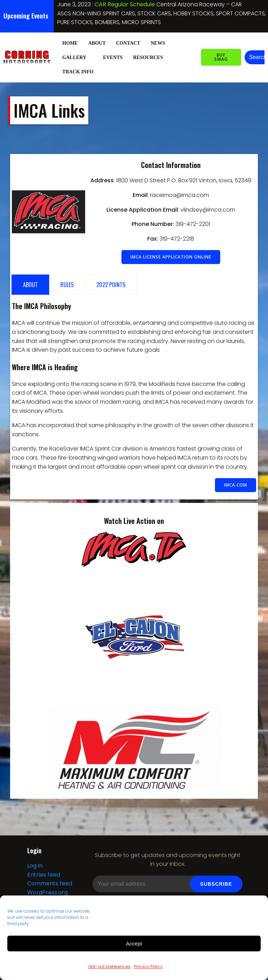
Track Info (81, 72)
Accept (134, 944)
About (97, 43)
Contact (128, 43)
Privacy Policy (148, 967)
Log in (35, 866)
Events (113, 57)
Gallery (78, 57)
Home (70, 43)
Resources (151, 57)
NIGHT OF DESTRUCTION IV (131, 4)
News (158, 43)
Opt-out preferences (109, 967)
